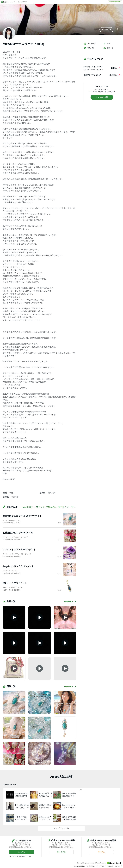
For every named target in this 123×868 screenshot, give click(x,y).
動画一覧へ (70, 602)
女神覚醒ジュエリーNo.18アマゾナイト (22, 516)
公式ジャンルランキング (93, 67)
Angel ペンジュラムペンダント (18, 566)
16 (59, 557)
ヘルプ (118, 866)
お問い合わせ (80, 866)
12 (59, 590)
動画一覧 (108, 48)
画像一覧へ (70, 686)
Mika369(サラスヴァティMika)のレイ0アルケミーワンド (50, 507)
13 (59, 540)
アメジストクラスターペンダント (19, 550)
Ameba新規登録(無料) (115, 2)
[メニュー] (118, 30)
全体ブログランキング (92, 75)
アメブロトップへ (61, 828)
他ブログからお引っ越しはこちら (21, 856)
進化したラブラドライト (15, 583)
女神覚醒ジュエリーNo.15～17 (18, 533)
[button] (106, 30)
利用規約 (91, 866)
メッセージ (90, 44)
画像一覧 (89, 48)
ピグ (107, 44)
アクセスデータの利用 (105, 866)
